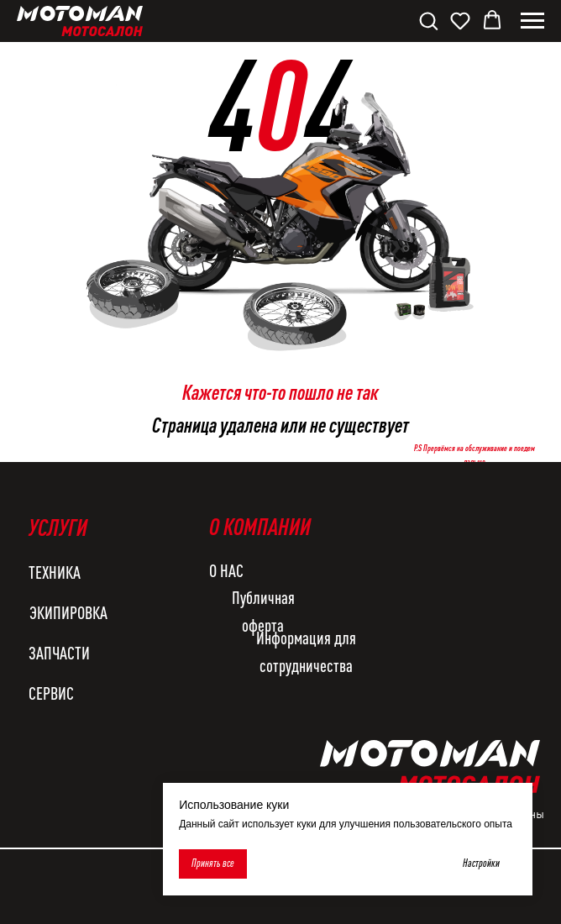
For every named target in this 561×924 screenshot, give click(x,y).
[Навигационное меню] (532, 21)
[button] (428, 20)
